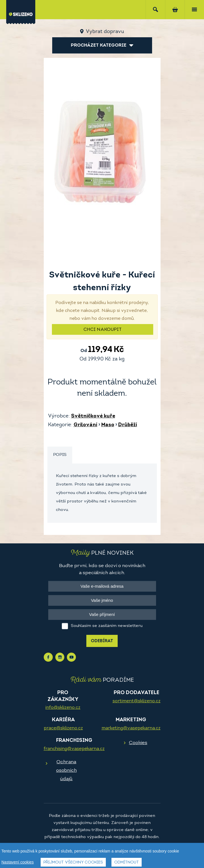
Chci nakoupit (103, 330)
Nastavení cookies (17, 862)
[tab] (60, 455)
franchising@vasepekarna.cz (74, 749)
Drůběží (128, 425)
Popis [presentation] (60, 455)
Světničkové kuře (93, 416)
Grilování (85, 425)
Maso (108, 425)
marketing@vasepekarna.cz (131, 728)
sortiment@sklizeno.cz (137, 701)
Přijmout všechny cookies (73, 862)
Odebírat (102, 641)
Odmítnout (127, 862)
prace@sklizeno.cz (63, 728)
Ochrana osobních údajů (66, 770)
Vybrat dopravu (105, 32)
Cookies (138, 743)
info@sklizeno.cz (63, 708)
